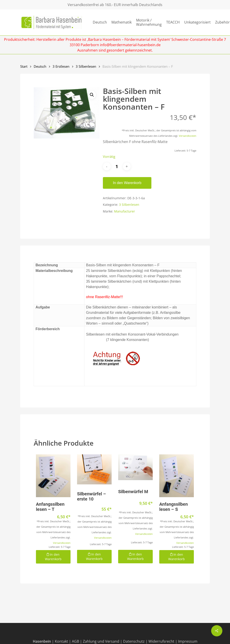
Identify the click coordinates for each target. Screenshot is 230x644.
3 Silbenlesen (86, 66)
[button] (92, 95)
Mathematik (122, 22)
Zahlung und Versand (101, 641)
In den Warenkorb (127, 183)
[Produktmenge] (117, 166)
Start (24, 66)
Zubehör (222, 22)
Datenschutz (134, 641)
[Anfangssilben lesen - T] (53, 476)
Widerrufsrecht (161, 641)
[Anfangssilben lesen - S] (177, 476)
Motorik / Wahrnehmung (149, 22)
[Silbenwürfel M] (135, 467)
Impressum (188, 641)
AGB (75, 641)
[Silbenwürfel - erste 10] (94, 469)
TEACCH (173, 22)
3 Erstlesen (61, 66)
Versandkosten (188, 136)
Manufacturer (125, 211)
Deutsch (100, 22)
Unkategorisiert (197, 22)
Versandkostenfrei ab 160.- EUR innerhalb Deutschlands (115, 5)
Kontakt (61, 641)
